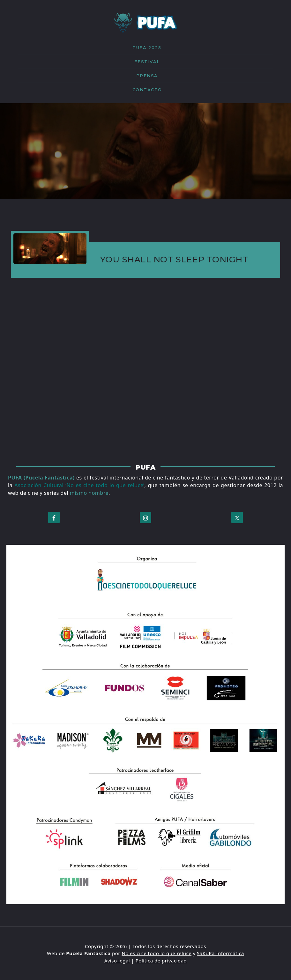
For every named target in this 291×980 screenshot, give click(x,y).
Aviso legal (117, 961)
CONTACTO (147, 90)
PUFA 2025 (147, 48)
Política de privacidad (161, 961)
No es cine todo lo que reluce (157, 953)
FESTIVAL (147, 62)
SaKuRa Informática (220, 953)
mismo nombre (89, 493)
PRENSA (147, 76)
